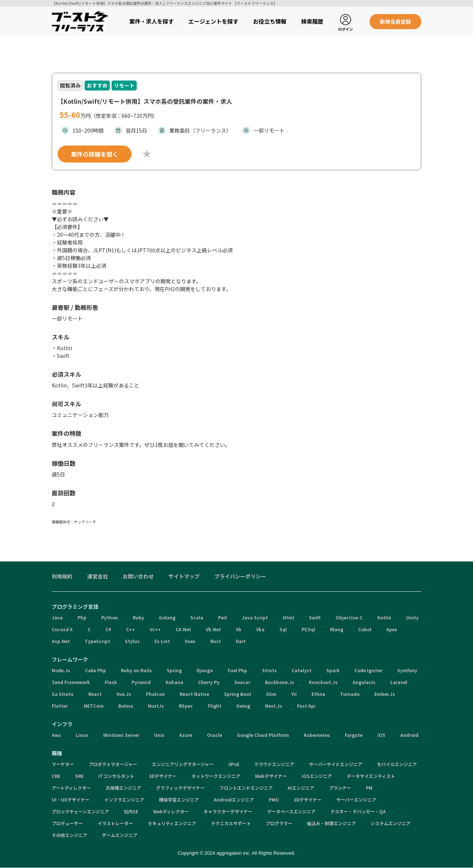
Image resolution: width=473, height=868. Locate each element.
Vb (239, 630)
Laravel (399, 682)
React (95, 694)
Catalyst (302, 671)
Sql (283, 630)
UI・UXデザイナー (71, 800)
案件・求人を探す (152, 21)
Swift (315, 618)
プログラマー (279, 823)
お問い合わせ (138, 577)
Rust (216, 641)
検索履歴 (312, 21)
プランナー (340, 788)
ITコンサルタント (116, 776)
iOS (381, 735)
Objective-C (349, 618)
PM (369, 788)
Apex (392, 630)
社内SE (131, 812)
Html (288, 618)
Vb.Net (213, 630)
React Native (194, 694)
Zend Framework (71, 682)
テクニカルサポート (231, 823)
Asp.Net (61, 641)
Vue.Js (124, 694)
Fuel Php (237, 671)
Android (409, 735)
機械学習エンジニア (179, 800)
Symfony (407, 671)
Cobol (365, 630)
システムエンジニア (391, 823)
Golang (167, 618)
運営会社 (98, 577)
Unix (159, 735)
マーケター (63, 764)
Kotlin (384, 618)
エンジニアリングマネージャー (183, 764)
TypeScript (97, 641)
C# (108, 630)
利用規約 (62, 577)
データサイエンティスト (371, 776)
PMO (274, 800)
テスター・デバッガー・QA (358, 812)
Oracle (215, 735)
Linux (82, 735)
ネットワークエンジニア (216, 776)
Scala (197, 618)
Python (110, 618)
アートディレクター (71, 788)
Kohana (174, 682)
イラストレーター (115, 823)
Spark (333, 671)
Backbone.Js (280, 682)
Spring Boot (238, 694)
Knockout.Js (323, 682)
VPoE (234, 764)
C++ (130, 630)
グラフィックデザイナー (180, 788)
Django (205, 671)
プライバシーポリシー (240, 577)
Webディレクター (171, 812)
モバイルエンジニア (397, 764)
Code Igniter (368, 671)
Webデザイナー (271, 776)
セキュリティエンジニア (172, 823)
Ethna (318, 694)
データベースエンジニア (291, 812)
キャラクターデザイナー (228, 812)
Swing (243, 706)
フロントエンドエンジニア (246, 788)
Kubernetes (317, 735)
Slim (271, 694)
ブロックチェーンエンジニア (80, 812)
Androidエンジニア (234, 800)
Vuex (190, 641)
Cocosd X (62, 630)
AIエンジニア (301, 788)
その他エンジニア (69, 835)
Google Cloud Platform (263, 735)
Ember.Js (385, 694)
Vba (260, 630)
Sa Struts (63, 694)
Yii (294, 694)
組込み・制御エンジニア (331, 823)
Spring (174, 671)
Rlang (337, 630)
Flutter (60, 706)
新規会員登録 (395, 21)
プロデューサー (67, 823)
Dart (241, 641)
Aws (56, 735)
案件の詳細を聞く (95, 154)
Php (82, 618)
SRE (79, 776)
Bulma (126, 706)
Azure (186, 735)
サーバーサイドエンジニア (336, 764)
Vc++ (155, 630)
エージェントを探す (213, 21)
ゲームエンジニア (120, 835)
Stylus (132, 641)
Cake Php (96, 671)
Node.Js (61, 671)
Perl (222, 618)
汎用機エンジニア (123, 788)
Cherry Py (209, 682)
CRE (56, 776)
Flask (111, 682)
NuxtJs (156, 706)
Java (57, 618)
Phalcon (155, 694)
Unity (412, 618)
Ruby (138, 618)
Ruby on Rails (136, 671)
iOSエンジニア (317, 776)
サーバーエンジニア (356, 800)
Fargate (354, 735)
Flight (215, 706)
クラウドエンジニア (274, 764)
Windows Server (121, 735)
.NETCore (93, 706)
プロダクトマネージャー (113, 764)
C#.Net (183, 630)
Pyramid (141, 682)
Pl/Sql (308, 630)
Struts (269, 671)
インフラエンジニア (124, 800)
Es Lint (162, 641)
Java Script (255, 618)
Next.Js (274, 706)
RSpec (186, 706)
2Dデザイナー (308, 800)
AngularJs (364, 682)
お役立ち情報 (270, 21)
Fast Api (306, 706)
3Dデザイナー (163, 776)
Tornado (350, 694)
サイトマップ (184, 577)
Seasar (242, 682)
